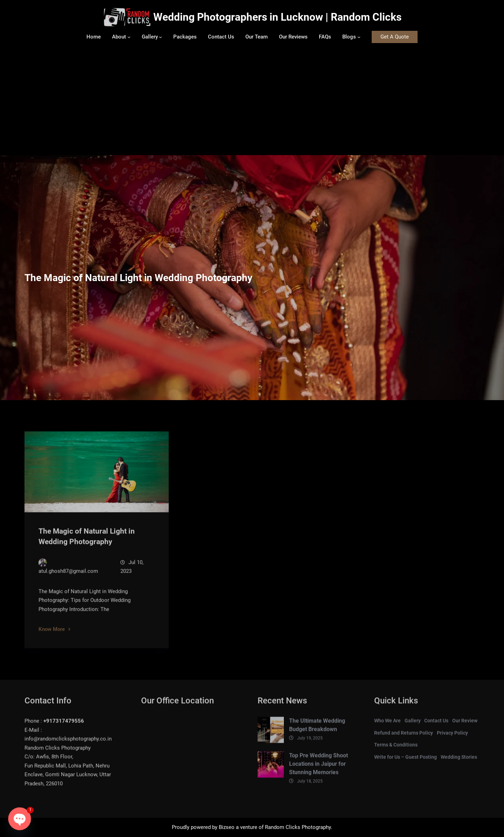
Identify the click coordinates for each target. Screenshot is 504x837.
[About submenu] (129, 37)
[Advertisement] (252, 103)
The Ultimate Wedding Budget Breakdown (317, 731)
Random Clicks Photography (298, 827)
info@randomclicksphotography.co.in (68, 745)
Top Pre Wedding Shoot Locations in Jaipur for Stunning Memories (318, 770)
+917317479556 (64, 727)
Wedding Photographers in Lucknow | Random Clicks (277, 17)
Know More (52, 635)
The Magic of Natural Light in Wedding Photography (87, 542)
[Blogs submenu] (359, 37)
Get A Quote (395, 37)
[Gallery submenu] (160, 37)
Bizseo (227, 827)
